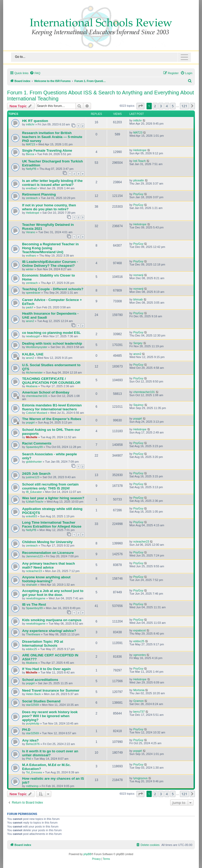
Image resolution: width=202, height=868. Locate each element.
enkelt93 (32, 516)
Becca (30, 154)
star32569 (32, 705)
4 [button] (167, 106)
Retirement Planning (39, 194)
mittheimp (32, 786)
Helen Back (33, 694)
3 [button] (161, 106)
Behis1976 (33, 744)
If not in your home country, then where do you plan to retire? (49, 207)
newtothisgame (36, 598)
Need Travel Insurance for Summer (51, 690)
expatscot (140, 630)
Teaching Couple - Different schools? (53, 289)
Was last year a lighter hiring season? (53, 498)
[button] (140, 106)
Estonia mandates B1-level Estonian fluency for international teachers (52, 407)
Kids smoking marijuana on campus (52, 620)
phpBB (87, 854)
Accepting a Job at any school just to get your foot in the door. (53, 593)
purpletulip (33, 723)
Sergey (138, 343)
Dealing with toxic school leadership (52, 343)
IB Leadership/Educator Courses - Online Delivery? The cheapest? (50, 264)
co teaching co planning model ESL (51, 333)
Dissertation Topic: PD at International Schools (43, 644)
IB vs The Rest (34, 604)
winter (30, 269)
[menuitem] (35, 73)
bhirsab (138, 299)
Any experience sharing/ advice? (49, 631)
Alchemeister (34, 372)
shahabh (32, 585)
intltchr (30, 124)
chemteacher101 (37, 396)
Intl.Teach (140, 161)
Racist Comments (37, 443)
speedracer (33, 293)
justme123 (33, 477)
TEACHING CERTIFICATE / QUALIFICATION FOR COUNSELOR (51, 381)
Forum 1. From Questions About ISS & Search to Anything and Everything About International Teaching (100, 96)
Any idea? (30, 740)
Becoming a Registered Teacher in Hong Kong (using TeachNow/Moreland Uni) (50, 248)
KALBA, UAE (33, 354)
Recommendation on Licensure (48, 553)
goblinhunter (34, 462)
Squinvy (138, 405)
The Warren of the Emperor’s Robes (52, 419)
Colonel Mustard (37, 413)
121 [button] (184, 106)
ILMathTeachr (35, 502)
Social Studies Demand (41, 701)
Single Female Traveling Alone (47, 150)
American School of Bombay (46, 392)
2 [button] (155, 106)
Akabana (32, 386)
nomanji (138, 275)
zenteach (32, 198)
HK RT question (35, 121)
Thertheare (33, 634)
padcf (30, 307)
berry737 (139, 712)
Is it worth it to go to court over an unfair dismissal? (50, 753)
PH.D (26, 730)
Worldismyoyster (37, 347)
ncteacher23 (141, 542)
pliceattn (139, 180)
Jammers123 (34, 556)
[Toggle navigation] (101, 57)
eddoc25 (32, 649)
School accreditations (40, 680)
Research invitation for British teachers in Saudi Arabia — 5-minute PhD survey (52, 137)
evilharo (31, 256)
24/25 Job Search (36, 474)
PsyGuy (138, 194)
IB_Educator (34, 492)
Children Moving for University (47, 542)
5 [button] (173, 106)
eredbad (31, 188)
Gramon (139, 701)
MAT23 (31, 144)
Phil (28, 759)
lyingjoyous (140, 778)
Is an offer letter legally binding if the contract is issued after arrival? (52, 183)
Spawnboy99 (34, 447)
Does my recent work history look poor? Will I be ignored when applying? (50, 716)
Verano (31, 232)
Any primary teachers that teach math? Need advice (49, 565)
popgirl (30, 422)
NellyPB (31, 169)
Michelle (32, 437)
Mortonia (139, 690)
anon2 (30, 321)
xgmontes (140, 655)
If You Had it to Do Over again (46, 669)
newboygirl (33, 336)
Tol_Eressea (34, 772)
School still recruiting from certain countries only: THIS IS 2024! (50, 486)
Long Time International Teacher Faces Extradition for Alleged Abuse (52, 524)
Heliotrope (140, 150)
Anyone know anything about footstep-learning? (46, 579)
